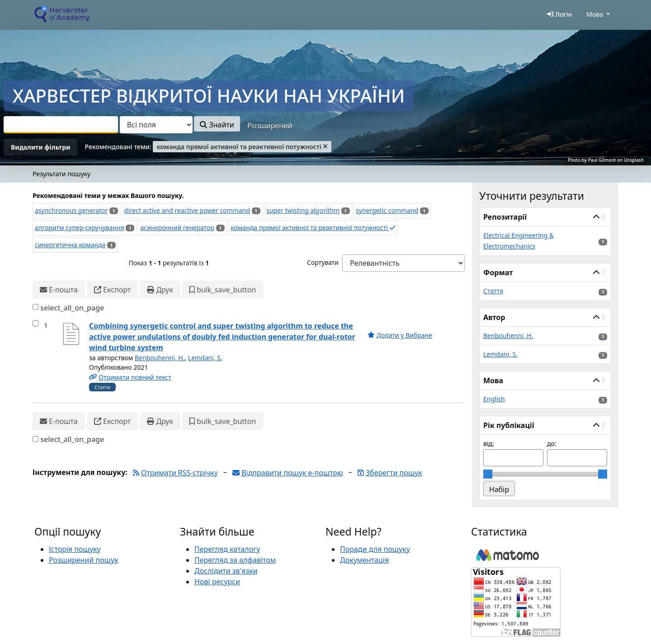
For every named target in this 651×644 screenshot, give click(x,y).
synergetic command (387, 210)
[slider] (488, 474)
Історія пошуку (75, 549)
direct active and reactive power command (187, 210)
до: (552, 444)
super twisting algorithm (303, 210)
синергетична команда (70, 245)
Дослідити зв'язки (226, 571)
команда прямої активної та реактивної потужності (313, 228)
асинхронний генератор (178, 228)
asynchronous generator (71, 210)
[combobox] (61, 125)
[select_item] (35, 323)
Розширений (270, 126)
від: (489, 444)
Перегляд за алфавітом (235, 560)
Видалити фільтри (40, 147)
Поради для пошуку (375, 549)
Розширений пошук (84, 560)
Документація (364, 560)
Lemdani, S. (205, 358)
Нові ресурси (217, 582)
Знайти (217, 125)
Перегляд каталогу (227, 549)
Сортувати (323, 262)
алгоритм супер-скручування (80, 228)
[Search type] (156, 125)
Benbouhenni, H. (160, 358)
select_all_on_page (72, 308)
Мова (595, 14)
